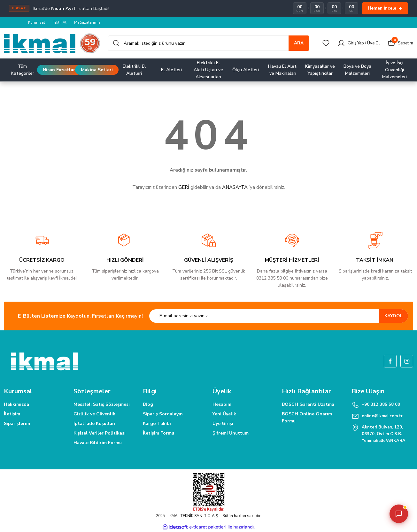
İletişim (12, 414)
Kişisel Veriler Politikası (100, 433)
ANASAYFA (235, 188)
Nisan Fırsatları (60, 70)
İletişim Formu (158, 433)
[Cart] (400, 43)
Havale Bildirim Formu (98, 443)
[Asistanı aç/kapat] (399, 514)
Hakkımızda (16, 405)
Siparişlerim (17, 424)
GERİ (184, 188)
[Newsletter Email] (279, 316)
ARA (299, 43)
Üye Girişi (223, 424)
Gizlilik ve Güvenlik (94, 414)
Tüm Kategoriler (23, 70)
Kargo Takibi (157, 424)
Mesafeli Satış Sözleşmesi (102, 405)
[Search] (208, 43)
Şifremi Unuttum (231, 433)
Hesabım (222, 405)
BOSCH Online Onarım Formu (307, 418)
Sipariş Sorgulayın (163, 414)
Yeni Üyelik (224, 414)
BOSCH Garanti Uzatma (308, 405)
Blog (148, 405)
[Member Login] (356, 43)
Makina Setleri (97, 70)
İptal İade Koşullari (94, 424)
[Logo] (52, 44)
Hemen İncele (385, 8)
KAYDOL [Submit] (394, 316)
